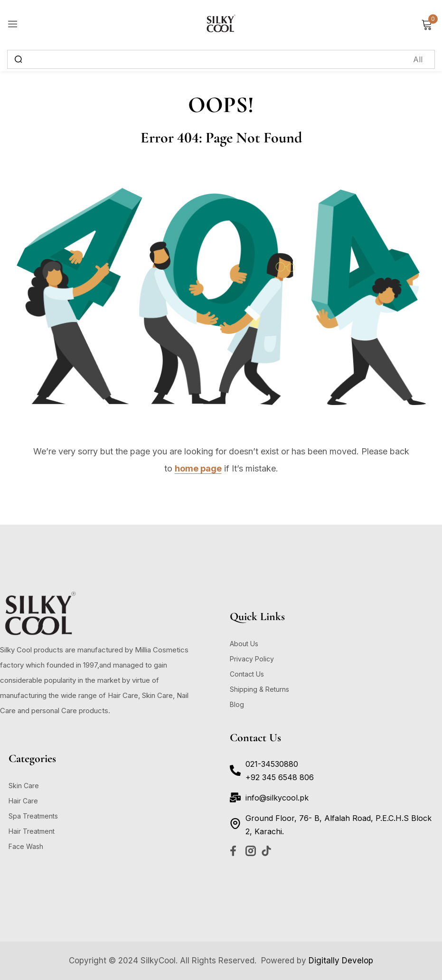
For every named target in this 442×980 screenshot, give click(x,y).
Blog (237, 704)
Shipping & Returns (259, 689)
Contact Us (247, 674)
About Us (244, 644)
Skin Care (24, 786)
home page (198, 468)
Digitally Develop (341, 961)
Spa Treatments (33, 816)
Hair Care (23, 801)
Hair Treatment (32, 831)
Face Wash (26, 846)
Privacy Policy (252, 659)
